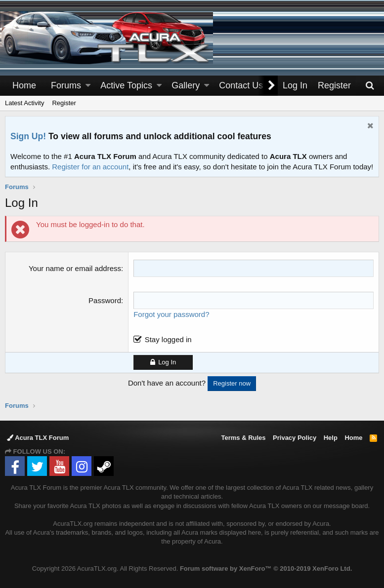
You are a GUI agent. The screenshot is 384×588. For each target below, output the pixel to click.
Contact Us (241, 85)
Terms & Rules (243, 438)
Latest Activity (24, 103)
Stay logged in (168, 339)
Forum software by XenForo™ (266, 568)
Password (105, 300)
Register (64, 103)
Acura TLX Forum (38, 438)
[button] (88, 86)
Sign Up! (28, 136)
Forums (66, 85)
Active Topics (126, 85)
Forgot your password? (171, 314)
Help (331, 438)
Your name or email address (75, 268)
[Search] (370, 86)
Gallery (186, 85)
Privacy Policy (295, 438)
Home (24, 85)
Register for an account (90, 167)
